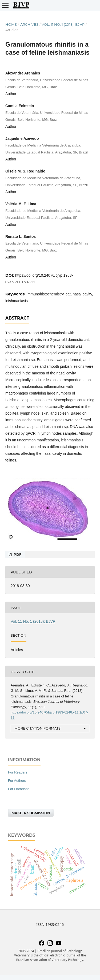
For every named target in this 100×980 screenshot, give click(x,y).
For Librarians (19, 789)
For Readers (18, 772)
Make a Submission (31, 813)
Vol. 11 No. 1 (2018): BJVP (63, 24)
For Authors (17, 781)
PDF (17, 554)
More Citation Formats (37, 728)
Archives (29, 24)
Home (11, 24)
